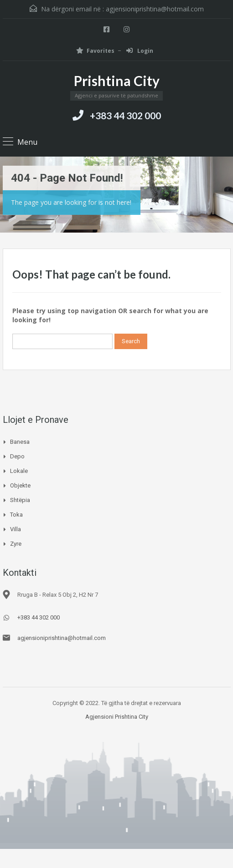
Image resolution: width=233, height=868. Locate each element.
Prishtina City (117, 81)
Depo (17, 456)
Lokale (19, 471)
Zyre (16, 544)
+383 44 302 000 (125, 115)
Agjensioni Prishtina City (117, 717)
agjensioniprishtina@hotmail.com (155, 9)
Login (140, 51)
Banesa (20, 442)
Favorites (95, 51)
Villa (16, 529)
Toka (16, 515)
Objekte (20, 485)
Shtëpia (20, 500)
